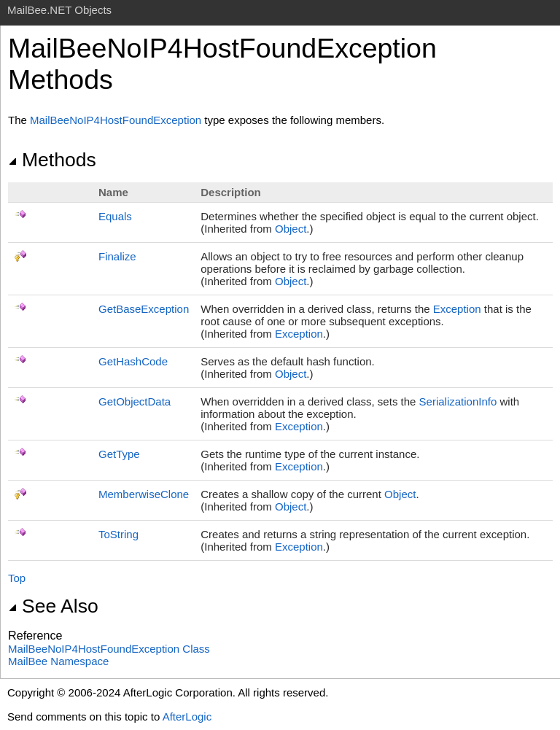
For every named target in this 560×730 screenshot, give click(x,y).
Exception (457, 309)
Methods (52, 160)
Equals (115, 216)
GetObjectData (135, 401)
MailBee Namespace (58, 661)
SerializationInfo (458, 401)
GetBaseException (144, 309)
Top (17, 578)
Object (291, 229)
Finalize (117, 256)
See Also (53, 606)
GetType (119, 454)
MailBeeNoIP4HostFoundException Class (109, 649)
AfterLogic (187, 717)
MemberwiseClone (144, 494)
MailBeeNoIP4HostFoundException (116, 120)
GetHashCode (133, 361)
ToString (118, 534)
